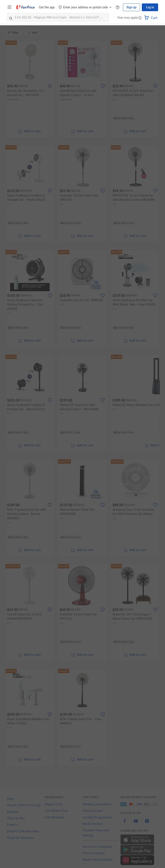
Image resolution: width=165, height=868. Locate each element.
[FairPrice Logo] (26, 7)
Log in (150, 7)
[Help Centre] (118, 7)
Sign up (131, 7)
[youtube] (136, 823)
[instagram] (147, 823)
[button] (140, 18)
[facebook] (125, 823)
